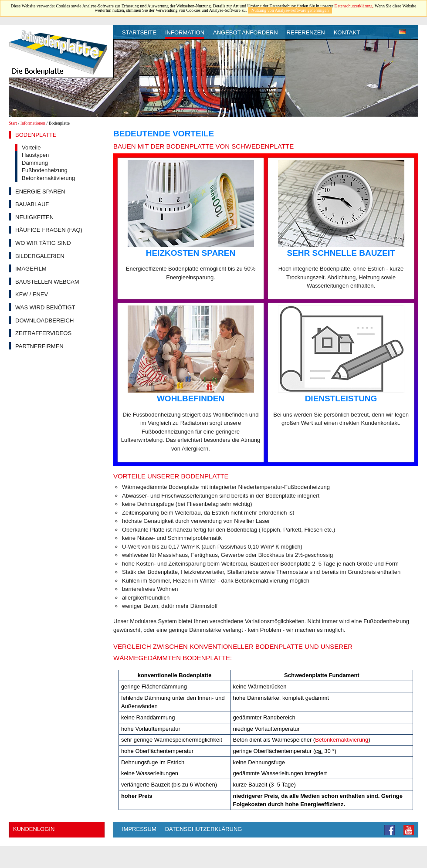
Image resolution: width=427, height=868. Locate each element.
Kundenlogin (34, 829)
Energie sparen (40, 192)
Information (185, 32)
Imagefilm (31, 269)
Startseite (139, 32)
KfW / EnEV (32, 294)
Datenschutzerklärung (353, 6)
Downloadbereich (44, 320)
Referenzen (306, 32)
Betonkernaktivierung (48, 178)
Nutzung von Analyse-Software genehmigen (290, 10)
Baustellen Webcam (47, 282)
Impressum (139, 829)
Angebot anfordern (246, 32)
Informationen (33, 123)
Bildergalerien (40, 256)
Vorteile (31, 147)
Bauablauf (32, 204)
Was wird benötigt (45, 307)
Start (13, 123)
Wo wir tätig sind (43, 243)
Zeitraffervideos (43, 333)
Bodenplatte (36, 135)
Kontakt (347, 32)
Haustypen (35, 155)
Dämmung (35, 163)
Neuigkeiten (34, 217)
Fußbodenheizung (45, 170)
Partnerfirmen (39, 346)
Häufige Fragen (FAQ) (49, 230)
